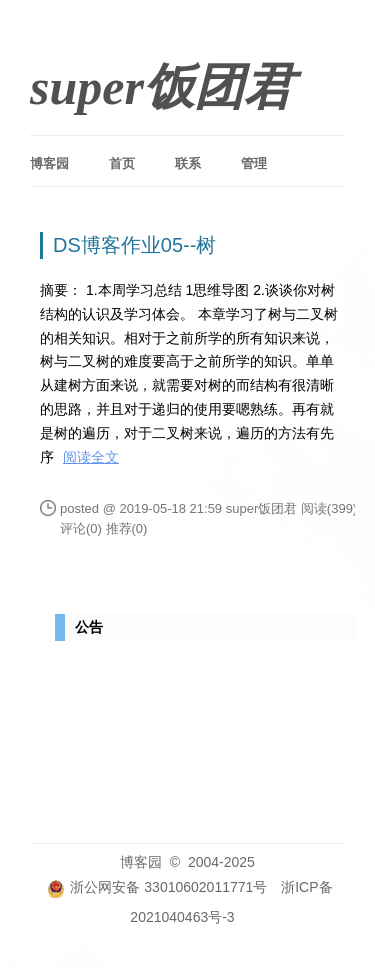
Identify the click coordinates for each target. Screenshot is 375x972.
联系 (188, 163)
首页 (122, 163)
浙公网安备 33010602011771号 (157, 887)
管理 (254, 163)
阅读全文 (91, 457)
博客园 (49, 163)
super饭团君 (162, 87)
